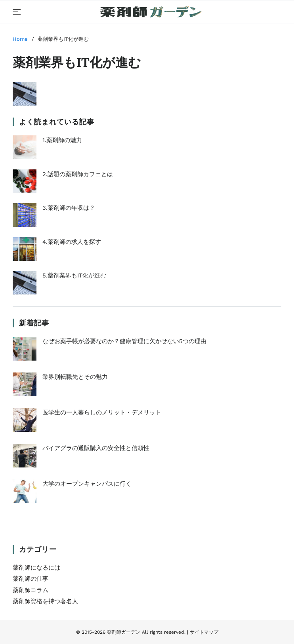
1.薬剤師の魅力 (47, 147)
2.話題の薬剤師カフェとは (63, 181)
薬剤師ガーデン (124, 632)
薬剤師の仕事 (31, 579)
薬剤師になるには (36, 568)
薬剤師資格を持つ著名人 (45, 601)
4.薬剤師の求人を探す (57, 249)
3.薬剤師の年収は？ (54, 215)
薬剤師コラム (31, 590)
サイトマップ (204, 632)
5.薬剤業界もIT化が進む (59, 283)
